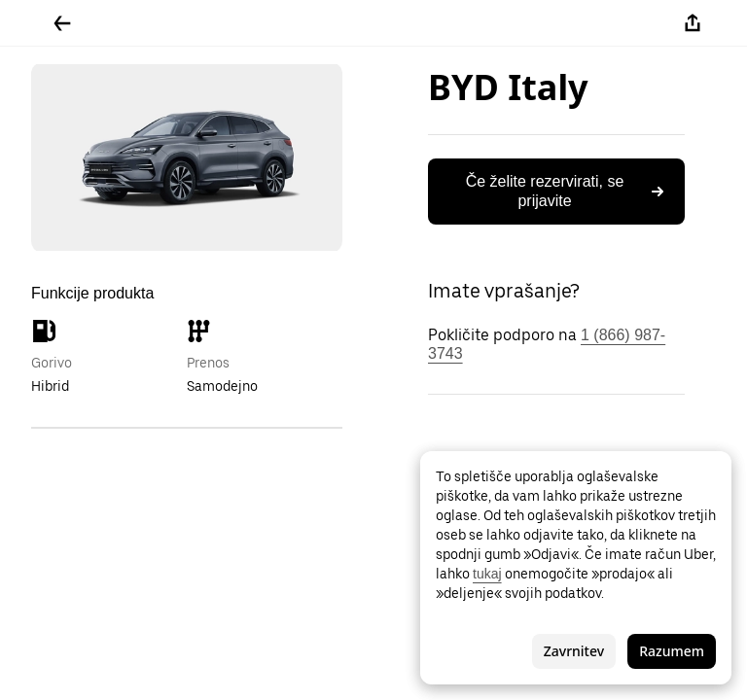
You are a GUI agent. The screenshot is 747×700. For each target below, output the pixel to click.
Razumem (672, 651)
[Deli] (693, 23)
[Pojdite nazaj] (62, 23)
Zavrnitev (574, 651)
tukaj (487, 574)
